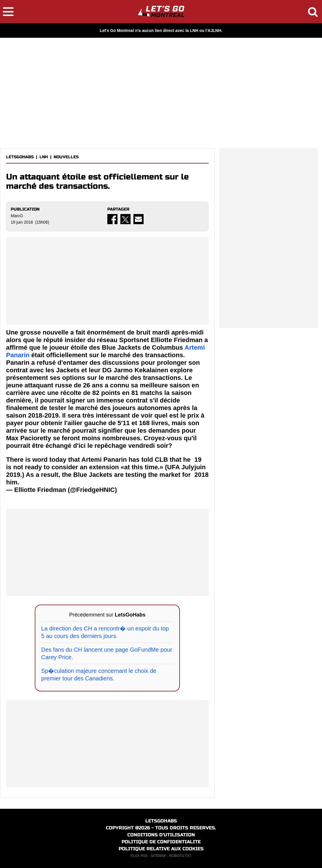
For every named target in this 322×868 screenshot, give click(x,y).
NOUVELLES (66, 157)
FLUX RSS (139, 856)
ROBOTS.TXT (180, 856)
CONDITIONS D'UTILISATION (161, 835)
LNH (44, 157)
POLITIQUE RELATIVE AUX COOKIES (161, 849)
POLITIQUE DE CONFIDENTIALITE (161, 842)
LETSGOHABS (20, 157)
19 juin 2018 (201, 467)
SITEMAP (158, 856)
